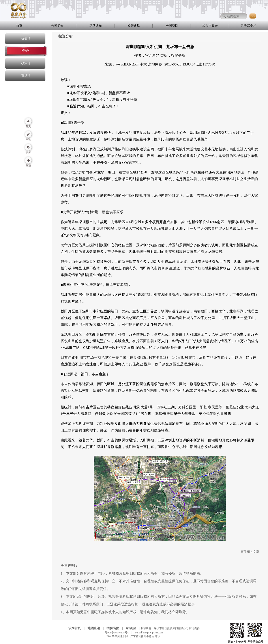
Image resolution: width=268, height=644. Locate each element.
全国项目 (172, 26)
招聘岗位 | (116, 628)
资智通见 (134, 26)
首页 (19, 26)
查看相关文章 (250, 552)
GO (253, 16)
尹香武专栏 (249, 26)
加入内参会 (210, 26)
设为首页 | (78, 628)
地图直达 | (97, 628)
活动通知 (96, 26)
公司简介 (57, 26)
